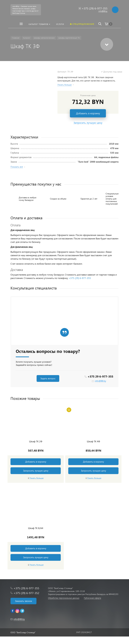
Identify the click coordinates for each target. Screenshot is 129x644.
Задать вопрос (48, 378)
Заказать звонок (23, 601)
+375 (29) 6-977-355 (80, 278)
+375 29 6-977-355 (100, 376)
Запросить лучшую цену (36, 471)
